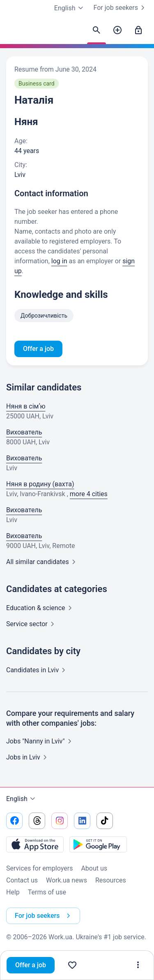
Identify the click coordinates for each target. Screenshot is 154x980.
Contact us (22, 880)
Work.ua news (67, 880)
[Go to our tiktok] (105, 821)
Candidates (37, 670)
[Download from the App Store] (35, 844)
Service (32, 624)
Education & (41, 608)
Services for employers (39, 868)
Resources (111, 880)
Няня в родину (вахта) (40, 484)
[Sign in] (138, 30)
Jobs (28, 757)
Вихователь (24, 432)
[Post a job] (117, 30)
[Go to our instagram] (60, 821)
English (22, 799)
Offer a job (31, 965)
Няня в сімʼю (26, 406)
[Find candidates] (97, 30)
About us (94, 868)
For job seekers (121, 8)
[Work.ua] (14, 33)
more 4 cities (89, 494)
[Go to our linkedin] (82, 821)
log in (59, 261)
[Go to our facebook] (14, 821)
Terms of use (47, 892)
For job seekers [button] (44, 916)
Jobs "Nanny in (40, 741)
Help (13, 892)
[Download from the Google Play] (98, 844)
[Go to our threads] (37, 821)
